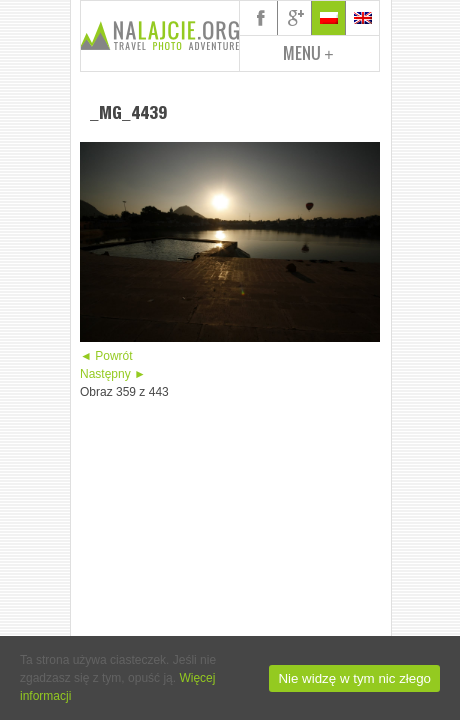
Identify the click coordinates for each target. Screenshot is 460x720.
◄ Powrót (106, 356)
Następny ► (113, 374)
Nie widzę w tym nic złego (354, 678)
